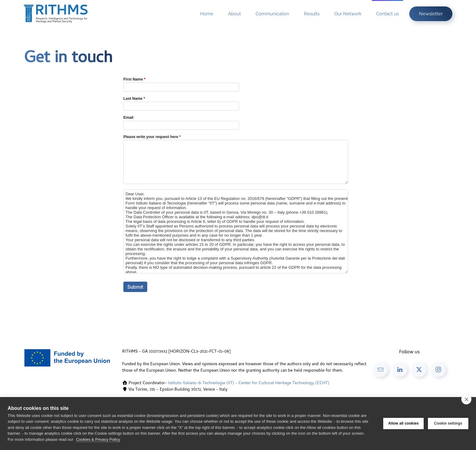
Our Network (348, 14)
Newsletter (431, 14)
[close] (466, 399)
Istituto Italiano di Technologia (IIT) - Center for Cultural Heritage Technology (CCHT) (249, 383)
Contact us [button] (388, 14)
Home (207, 14)
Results (312, 14)
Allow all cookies (403, 423)
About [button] (234, 14)
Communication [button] (272, 14)
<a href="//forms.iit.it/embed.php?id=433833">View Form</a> (238, 191)
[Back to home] (56, 14)
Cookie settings (448, 423)
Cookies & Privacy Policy (98, 439)
